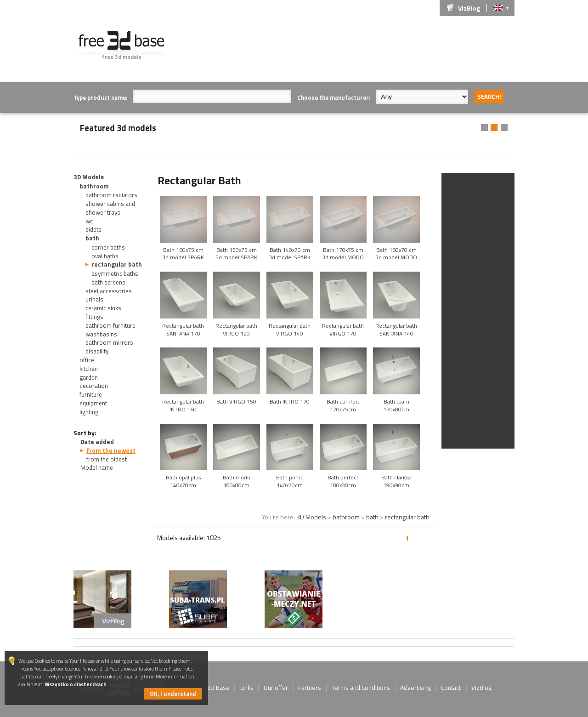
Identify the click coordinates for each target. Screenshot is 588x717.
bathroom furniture (110, 325)
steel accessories (109, 291)
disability (97, 351)
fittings (94, 317)
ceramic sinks (103, 308)
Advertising (416, 688)
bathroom (94, 186)
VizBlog (469, 8)
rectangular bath (117, 264)
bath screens (108, 282)
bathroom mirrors (109, 342)
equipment (93, 403)
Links (247, 688)
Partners (310, 688)
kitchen (89, 369)
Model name (97, 467)
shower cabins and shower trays (110, 208)
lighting (89, 412)
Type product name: (100, 97)
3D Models (89, 177)
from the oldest (107, 459)
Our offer (276, 688)
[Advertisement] (347, 51)
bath (92, 238)
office (87, 360)
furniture (91, 394)
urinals (94, 299)
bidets (93, 229)
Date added (97, 442)
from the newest (111, 450)
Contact (451, 688)
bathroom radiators (111, 195)
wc (89, 221)
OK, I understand (173, 694)
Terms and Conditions (361, 688)
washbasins (101, 334)
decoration (94, 386)
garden (89, 377)
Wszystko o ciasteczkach (76, 684)
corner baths (108, 247)
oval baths (105, 256)
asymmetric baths (115, 273)
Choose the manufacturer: (334, 97)
